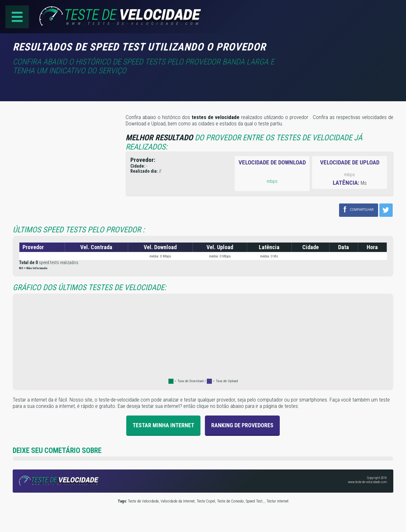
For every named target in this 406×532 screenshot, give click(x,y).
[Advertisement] (340, 50)
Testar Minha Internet (163, 425)
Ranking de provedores (242, 425)
